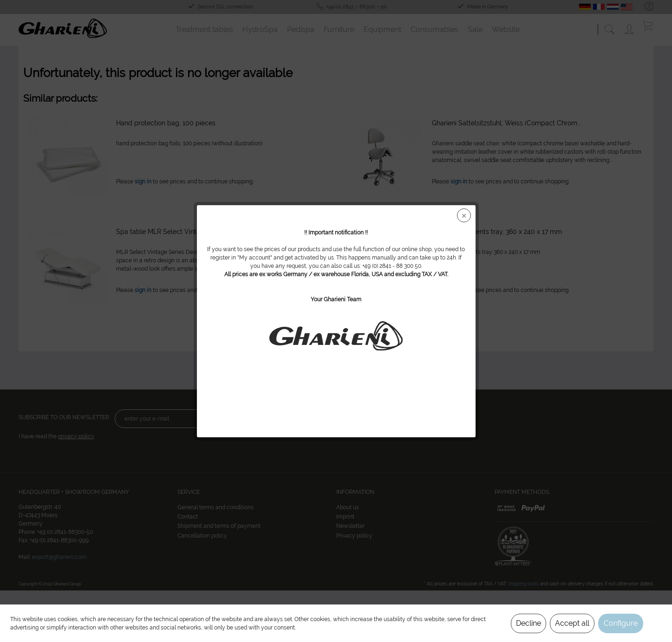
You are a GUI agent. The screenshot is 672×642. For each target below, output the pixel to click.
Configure (621, 623)
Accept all (572, 623)
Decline (528, 623)
